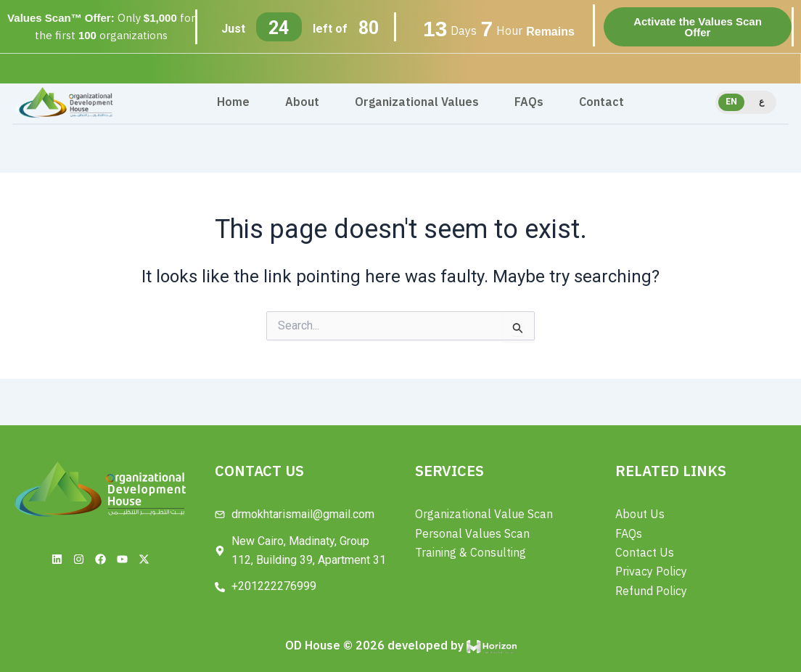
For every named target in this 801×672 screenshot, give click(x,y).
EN (731, 102)
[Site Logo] (66, 102)
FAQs (529, 102)
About (302, 102)
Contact (601, 102)
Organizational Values (417, 102)
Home (233, 102)
